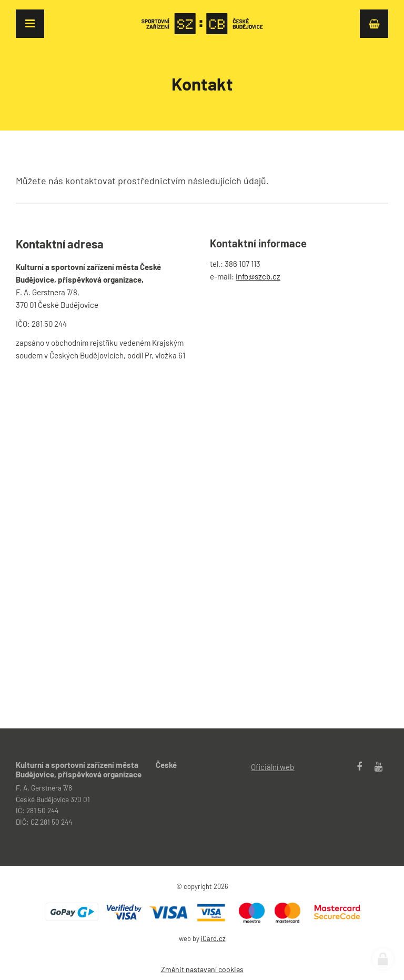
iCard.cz (213, 938)
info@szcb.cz (258, 276)
